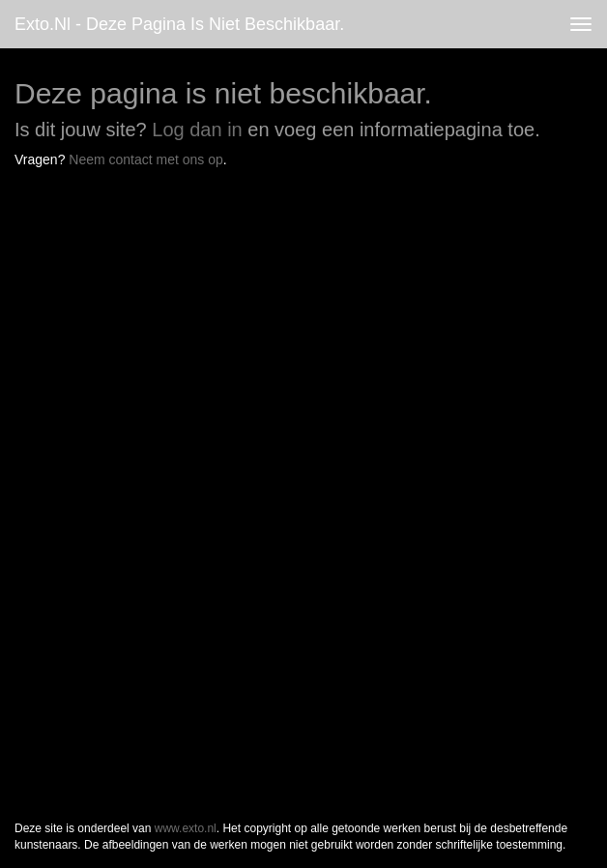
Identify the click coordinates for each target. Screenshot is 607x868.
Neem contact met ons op (146, 159)
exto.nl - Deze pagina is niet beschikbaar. (179, 24)
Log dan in (197, 130)
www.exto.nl (186, 828)
